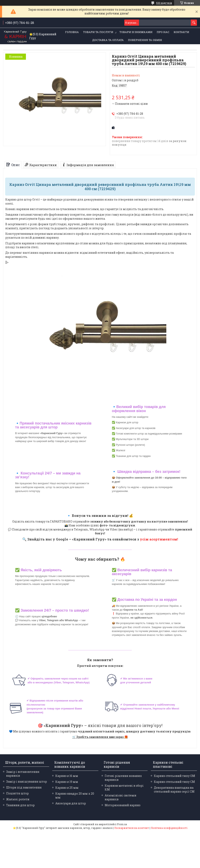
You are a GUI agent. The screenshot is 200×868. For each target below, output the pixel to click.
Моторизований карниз (123, 805)
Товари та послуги (98, 32)
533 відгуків (164, 3)
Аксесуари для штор (71, 803)
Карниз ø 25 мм (67, 788)
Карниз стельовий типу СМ (174, 782)
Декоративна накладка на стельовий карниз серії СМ (174, 790)
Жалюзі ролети (18, 799)
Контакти (181, 32)
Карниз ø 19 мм (67, 782)
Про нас (163, 32)
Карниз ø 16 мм (67, 776)
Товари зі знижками (136, 32)
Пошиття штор (17, 793)
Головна (72, 32)
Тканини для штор (20, 805)
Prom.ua (122, 824)
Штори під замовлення (24, 787)
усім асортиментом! (159, 539)
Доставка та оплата (108, 40)
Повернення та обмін (145, 40)
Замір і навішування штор (27, 781)
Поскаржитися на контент (132, 828)
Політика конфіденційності (169, 828)
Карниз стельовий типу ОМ (174, 776)
